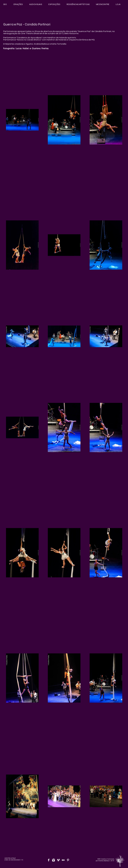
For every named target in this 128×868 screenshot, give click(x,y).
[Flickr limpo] (63, 860)
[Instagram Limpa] (53, 860)
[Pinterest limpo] (68, 860)
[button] (18, 4)
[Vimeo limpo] (58, 860)
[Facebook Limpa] (49, 860)
